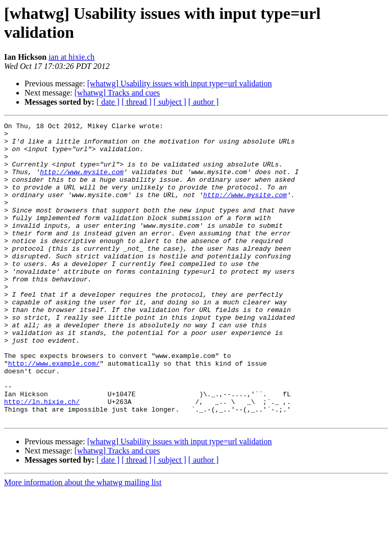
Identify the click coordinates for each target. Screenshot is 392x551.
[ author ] (204, 102)
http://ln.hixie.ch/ (42, 458)
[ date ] (108, 102)
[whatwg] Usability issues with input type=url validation (180, 83)
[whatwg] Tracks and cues (117, 93)
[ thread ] (137, 102)
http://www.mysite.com (82, 182)
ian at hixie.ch (71, 57)
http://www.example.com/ (54, 412)
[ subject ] (170, 102)
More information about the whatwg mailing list (83, 542)
